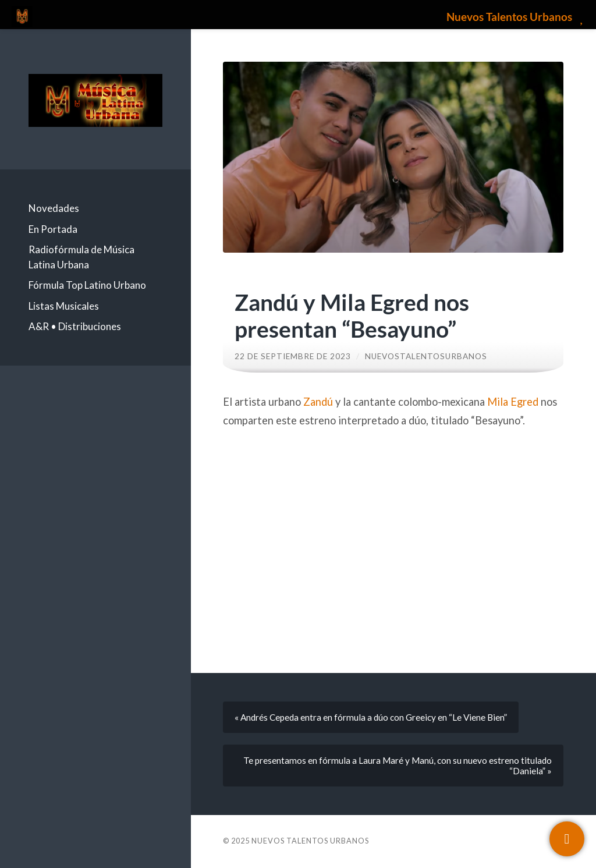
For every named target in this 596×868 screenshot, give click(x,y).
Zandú (318, 402)
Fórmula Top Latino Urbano (87, 285)
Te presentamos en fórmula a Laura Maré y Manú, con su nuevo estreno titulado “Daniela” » (398, 766)
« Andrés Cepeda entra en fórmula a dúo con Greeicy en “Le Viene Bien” (371, 717)
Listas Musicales (64, 306)
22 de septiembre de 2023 (293, 356)
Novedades (54, 208)
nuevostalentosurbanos (426, 356)
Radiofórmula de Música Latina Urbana (81, 257)
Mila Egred (513, 402)
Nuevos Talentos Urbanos (310, 841)
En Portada (53, 229)
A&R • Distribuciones (75, 326)
